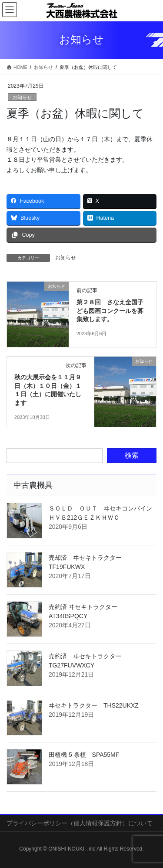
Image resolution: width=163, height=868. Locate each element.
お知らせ (22, 97)
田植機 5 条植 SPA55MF (84, 755)
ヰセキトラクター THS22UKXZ (94, 705)
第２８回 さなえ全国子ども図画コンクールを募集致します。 (110, 311)
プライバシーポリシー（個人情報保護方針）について (80, 823)
